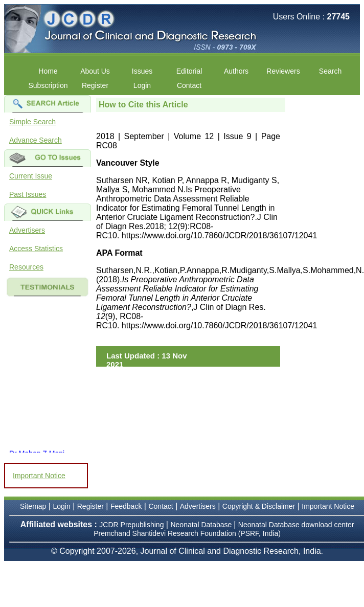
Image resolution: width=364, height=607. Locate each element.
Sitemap (33, 506)
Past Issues (28, 194)
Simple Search (32, 122)
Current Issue (31, 176)
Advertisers (27, 230)
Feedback (126, 506)
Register (95, 85)
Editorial (189, 71)
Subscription (48, 85)
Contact (189, 85)
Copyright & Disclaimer (259, 506)
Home (48, 71)
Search (330, 71)
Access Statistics (36, 249)
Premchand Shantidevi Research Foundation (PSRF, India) (187, 533)
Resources (26, 267)
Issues (142, 71)
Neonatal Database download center (296, 525)
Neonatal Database (202, 525)
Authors (236, 71)
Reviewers (283, 71)
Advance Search (36, 140)
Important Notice (39, 476)
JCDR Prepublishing (131, 525)
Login (142, 85)
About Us (95, 71)
